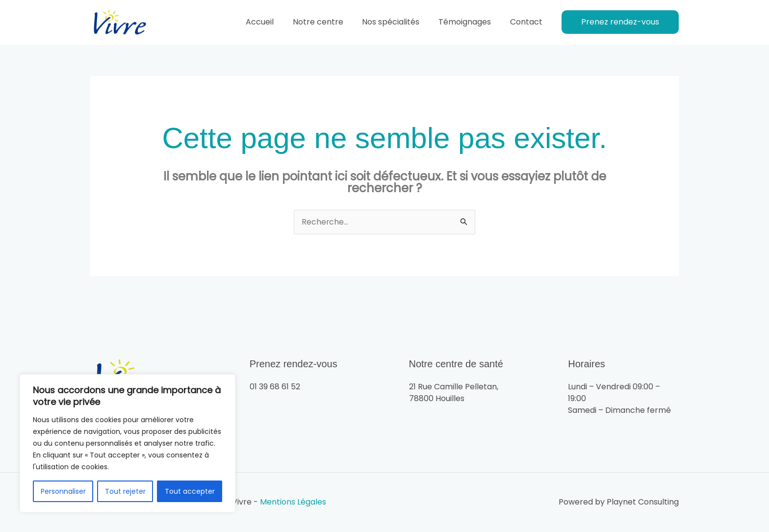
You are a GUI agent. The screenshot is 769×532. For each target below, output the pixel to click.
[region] (128, 443)
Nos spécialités (399, 22)
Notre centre (329, 22)
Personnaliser (63, 491)
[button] (620, 22)
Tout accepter (190, 491)
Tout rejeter (125, 491)
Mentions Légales (293, 502)
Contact (528, 22)
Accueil (274, 22)
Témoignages (470, 22)
